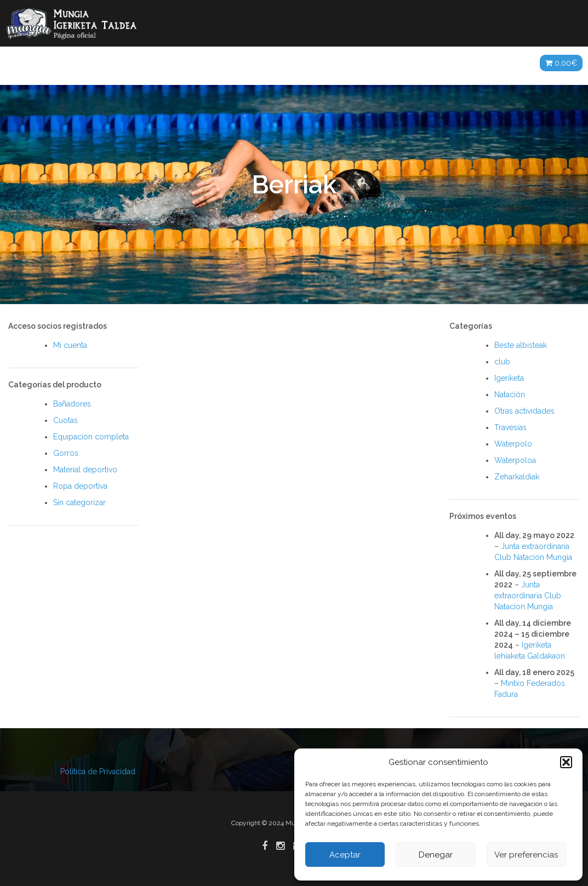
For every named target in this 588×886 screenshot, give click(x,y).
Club (146, 63)
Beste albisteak (521, 345)
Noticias (101, 63)
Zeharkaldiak (517, 477)
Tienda (509, 63)
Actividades (199, 63)
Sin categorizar (79, 502)
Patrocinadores (417, 63)
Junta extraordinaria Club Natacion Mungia (528, 596)
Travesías (510, 427)
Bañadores (72, 404)
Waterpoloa (515, 460)
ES (473, 63)
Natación (510, 395)
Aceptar (345, 855)
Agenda (349, 63)
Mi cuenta (70, 345)
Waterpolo (513, 444)
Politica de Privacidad (98, 771)
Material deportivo (85, 470)
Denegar (436, 855)
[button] (566, 762)
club (502, 362)
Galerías (279, 63)
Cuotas (65, 420)
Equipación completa (91, 437)
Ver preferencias (526, 855)
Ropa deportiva (80, 486)
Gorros (66, 453)
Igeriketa (509, 378)
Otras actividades (524, 411)
